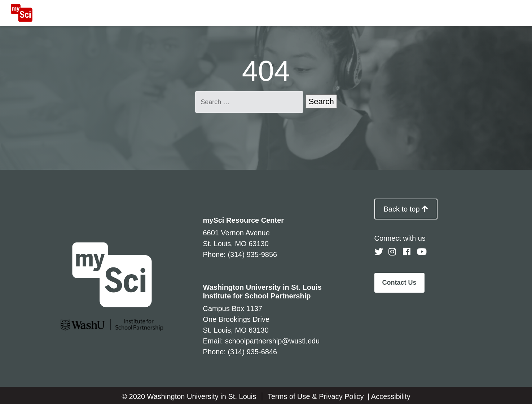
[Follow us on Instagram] (393, 252)
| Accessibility (389, 396)
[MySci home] (22, 13)
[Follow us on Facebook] (407, 252)
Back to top (406, 209)
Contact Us (399, 283)
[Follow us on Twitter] (379, 252)
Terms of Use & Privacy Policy (317, 396)
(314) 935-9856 (252, 254)
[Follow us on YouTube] (421, 252)
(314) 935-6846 (252, 352)
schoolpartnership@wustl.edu (272, 341)
